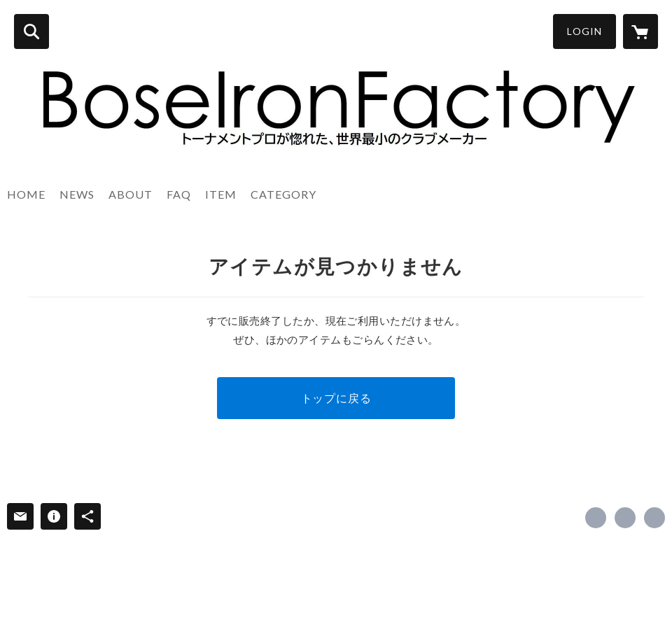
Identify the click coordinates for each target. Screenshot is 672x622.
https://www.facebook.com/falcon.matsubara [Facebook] (596, 518)
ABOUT (131, 194)
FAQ (179, 194)
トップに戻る (336, 398)
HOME (26, 194)
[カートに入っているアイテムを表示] (640, 31)
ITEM (221, 194)
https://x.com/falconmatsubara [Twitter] (625, 518)
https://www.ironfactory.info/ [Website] (654, 518)
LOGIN (584, 31)
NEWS (77, 194)
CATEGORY (283, 194)
